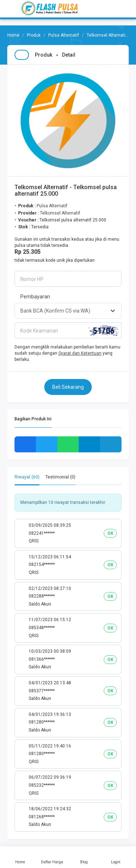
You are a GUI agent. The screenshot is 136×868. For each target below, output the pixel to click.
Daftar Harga (52, 857)
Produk (34, 35)
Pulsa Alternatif (64, 35)
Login (116, 857)
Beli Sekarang (68, 387)
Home (20, 857)
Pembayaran (35, 297)
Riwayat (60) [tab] (27, 477)
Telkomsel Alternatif (107, 35)
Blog (84, 857)
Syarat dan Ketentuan (80, 353)
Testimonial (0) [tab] (60, 477)
